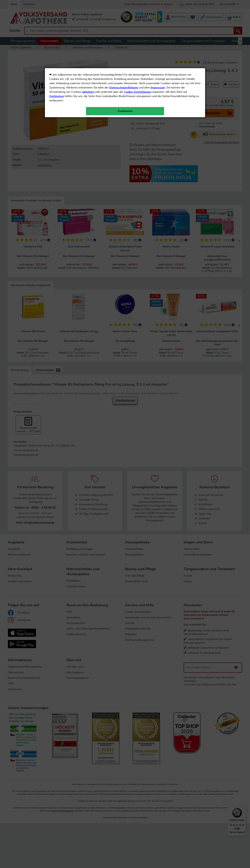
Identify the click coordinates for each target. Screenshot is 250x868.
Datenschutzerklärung (124, 88)
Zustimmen (57, 96)
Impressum (158, 88)
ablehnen (88, 92)
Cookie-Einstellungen (138, 92)
